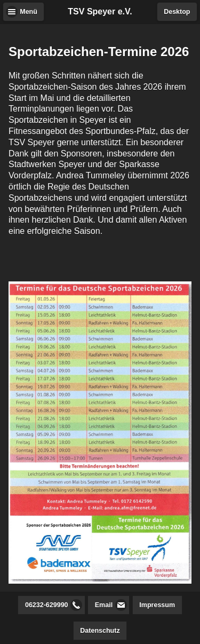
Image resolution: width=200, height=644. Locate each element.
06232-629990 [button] (47, 605)
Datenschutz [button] (100, 631)
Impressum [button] (157, 605)
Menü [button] (29, 12)
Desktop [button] (177, 12)
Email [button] (104, 605)
